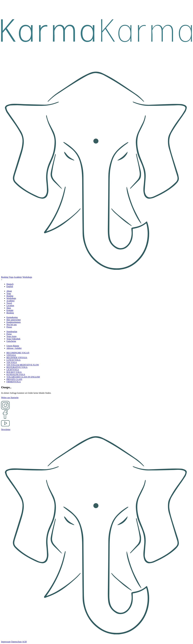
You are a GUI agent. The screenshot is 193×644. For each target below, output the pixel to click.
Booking (5, 277)
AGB (24, 642)
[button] (9, 291)
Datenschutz (16, 642)
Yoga (11, 277)
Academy (18, 277)
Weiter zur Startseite (10, 398)
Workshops (27, 277)
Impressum (6, 642)
